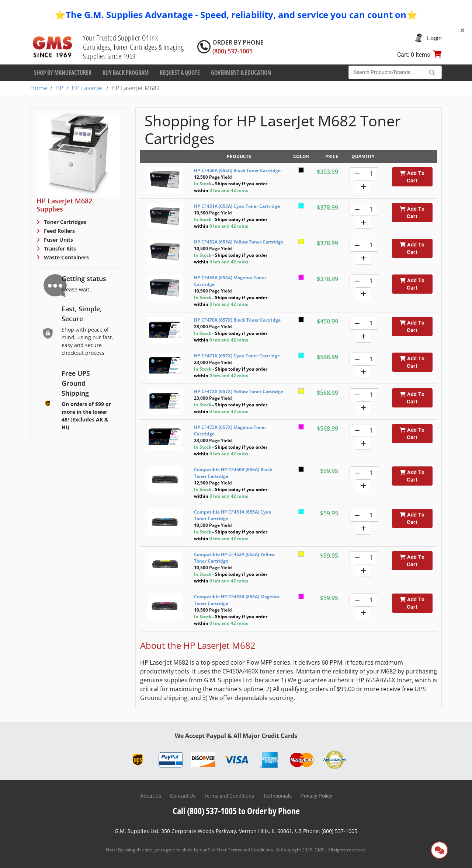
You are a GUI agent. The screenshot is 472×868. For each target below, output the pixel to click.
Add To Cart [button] (412, 177)
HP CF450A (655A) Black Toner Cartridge (237, 170)
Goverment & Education (241, 73)
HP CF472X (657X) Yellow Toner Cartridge (239, 391)
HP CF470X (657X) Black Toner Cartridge (237, 320)
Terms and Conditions (229, 796)
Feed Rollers (59, 231)
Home (39, 88)
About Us (151, 796)
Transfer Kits (59, 248)
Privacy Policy (316, 796)
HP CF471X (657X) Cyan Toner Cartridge (237, 356)
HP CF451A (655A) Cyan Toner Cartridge (237, 206)
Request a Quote (180, 73)
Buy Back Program (126, 73)
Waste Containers (66, 257)
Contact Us (183, 796)
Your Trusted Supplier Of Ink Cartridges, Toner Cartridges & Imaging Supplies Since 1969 (133, 47)
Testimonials (277, 796)
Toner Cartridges (64, 222)
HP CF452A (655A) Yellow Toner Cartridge (239, 242)
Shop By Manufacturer (63, 73)
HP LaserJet (87, 88)
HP (59, 88)
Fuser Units (58, 240)
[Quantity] (371, 174)
